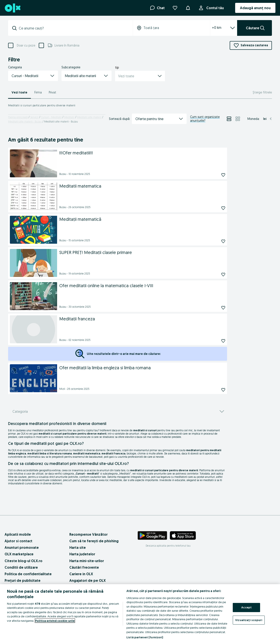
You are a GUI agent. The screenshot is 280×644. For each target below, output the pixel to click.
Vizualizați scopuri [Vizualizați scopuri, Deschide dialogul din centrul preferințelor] (249, 620)
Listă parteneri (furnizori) (145, 637)
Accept (246, 607)
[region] (140, 614)
